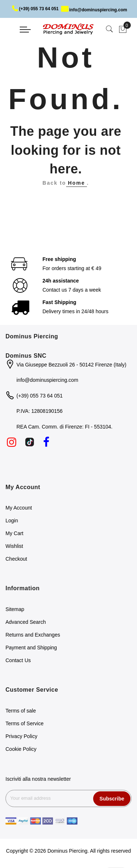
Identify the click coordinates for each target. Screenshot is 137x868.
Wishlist (14, 546)
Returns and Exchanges (33, 635)
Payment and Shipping (31, 648)
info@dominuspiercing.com (94, 10)
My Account (19, 508)
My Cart (14, 533)
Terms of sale (21, 711)
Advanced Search (26, 622)
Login (12, 521)
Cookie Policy (21, 749)
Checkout (16, 559)
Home (77, 183)
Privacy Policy (21, 736)
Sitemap (15, 609)
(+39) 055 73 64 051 (35, 9)
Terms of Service (24, 723)
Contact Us (18, 660)
